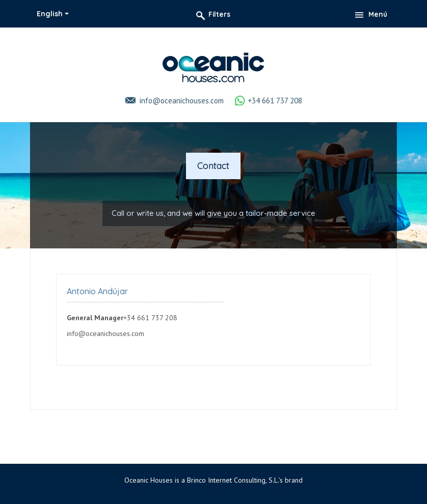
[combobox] (53, 14)
